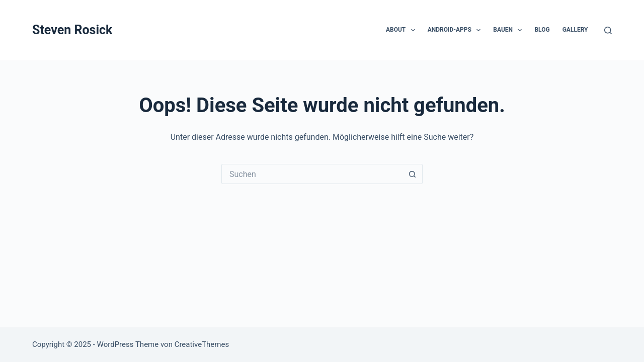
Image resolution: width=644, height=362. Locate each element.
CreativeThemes (202, 344)
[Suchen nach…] (312, 174)
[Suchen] (608, 30)
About (403, 30)
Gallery (575, 30)
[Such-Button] (413, 174)
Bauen (509, 30)
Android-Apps (456, 30)
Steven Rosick (72, 30)
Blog (542, 30)
